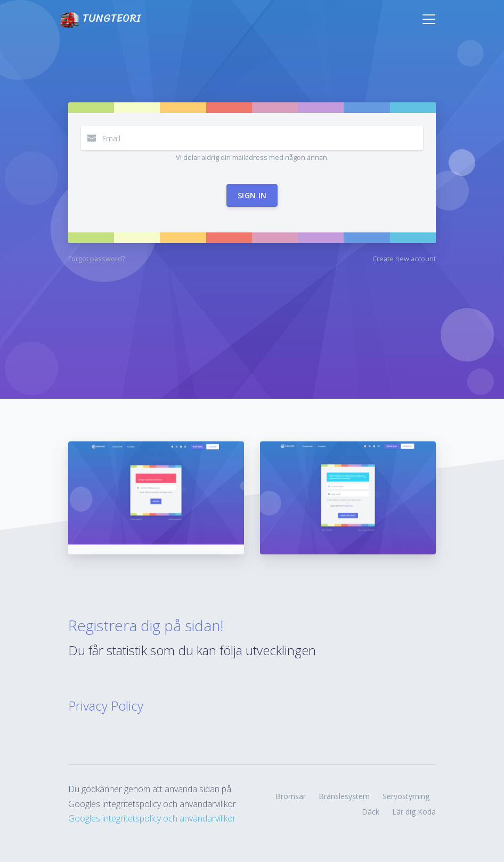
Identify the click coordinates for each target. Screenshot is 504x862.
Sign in (252, 195)
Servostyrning (406, 796)
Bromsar (291, 796)
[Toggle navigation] (429, 19)
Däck (371, 812)
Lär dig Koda (414, 812)
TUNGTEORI (100, 19)
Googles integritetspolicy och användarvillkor (152, 818)
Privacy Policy (106, 706)
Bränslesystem (344, 796)
